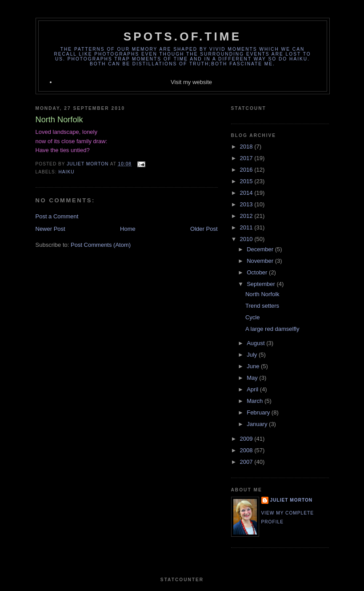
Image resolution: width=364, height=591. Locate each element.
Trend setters (262, 306)
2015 (247, 181)
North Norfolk (262, 294)
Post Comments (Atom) (101, 245)
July (253, 355)
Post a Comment (57, 216)
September (262, 284)
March (256, 401)
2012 (247, 216)
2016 (247, 170)
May (253, 378)
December (261, 249)
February (259, 412)
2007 (247, 462)
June (254, 366)
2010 (247, 239)
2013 (247, 204)
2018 (247, 147)
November (261, 261)
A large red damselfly (272, 329)
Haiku (67, 172)
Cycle (253, 317)
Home (128, 229)
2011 (247, 227)
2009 (247, 439)
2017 (247, 158)
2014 (247, 193)
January (258, 424)
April (253, 389)
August (256, 343)
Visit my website (191, 82)
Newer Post (50, 229)
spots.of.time (183, 36)
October (258, 272)
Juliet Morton (292, 500)
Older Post (204, 229)
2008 (247, 450)
